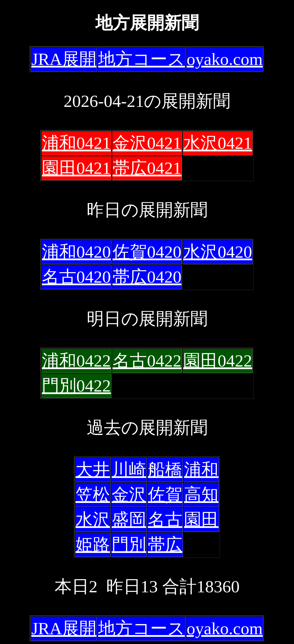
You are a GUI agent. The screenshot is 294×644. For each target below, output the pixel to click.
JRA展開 (64, 59)
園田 (201, 520)
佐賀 (165, 495)
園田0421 (76, 168)
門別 (129, 545)
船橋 (165, 470)
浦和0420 (76, 252)
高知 (201, 495)
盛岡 (129, 520)
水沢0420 (218, 252)
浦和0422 (76, 361)
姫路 (93, 545)
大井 (93, 470)
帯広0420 (147, 277)
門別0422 (76, 386)
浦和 (201, 470)
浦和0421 (76, 143)
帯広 (165, 545)
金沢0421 (147, 143)
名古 (165, 520)
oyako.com (225, 59)
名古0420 (76, 277)
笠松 (93, 495)
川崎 (129, 470)
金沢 (129, 495)
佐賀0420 (147, 252)
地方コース (142, 59)
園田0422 (218, 361)
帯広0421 (147, 168)
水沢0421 (218, 143)
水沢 (93, 520)
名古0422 (147, 361)
